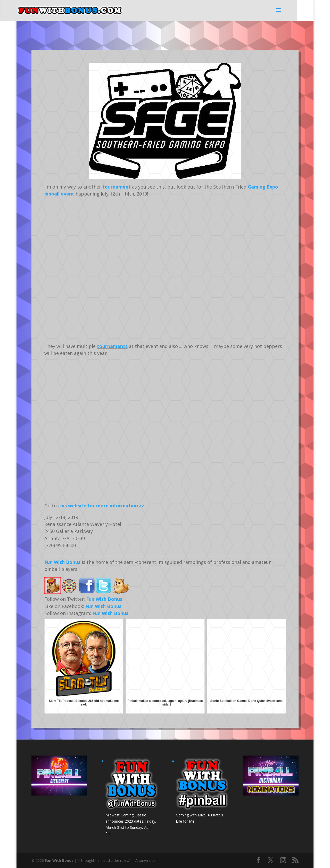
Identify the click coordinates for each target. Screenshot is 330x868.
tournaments (112, 346)
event (68, 194)
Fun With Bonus (62, 562)
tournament (117, 187)
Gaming (257, 187)
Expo (273, 187)
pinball (52, 194)
